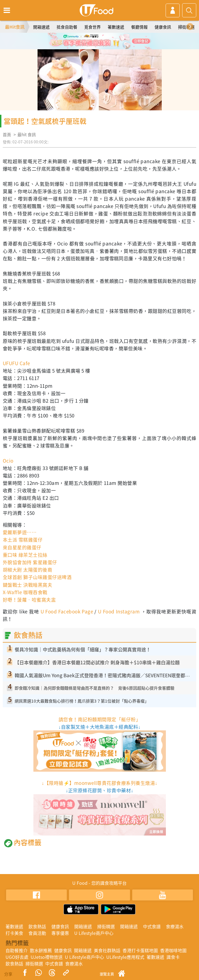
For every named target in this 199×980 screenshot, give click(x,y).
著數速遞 (116, 27)
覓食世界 (92, 27)
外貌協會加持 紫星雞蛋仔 (30, 562)
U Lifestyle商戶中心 (94, 933)
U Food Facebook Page (66, 611)
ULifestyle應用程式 (125, 957)
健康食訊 (163, 27)
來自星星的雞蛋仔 (22, 547)
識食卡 (173, 957)
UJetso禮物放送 (47, 957)
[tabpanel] (99, 41)
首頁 (7, 135)
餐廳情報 (139, 27)
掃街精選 (186, 27)
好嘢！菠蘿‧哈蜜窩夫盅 (29, 600)
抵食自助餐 (67, 27)
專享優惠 (60, 933)
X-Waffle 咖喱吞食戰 (25, 592)
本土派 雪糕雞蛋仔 (23, 540)
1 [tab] (87, 47)
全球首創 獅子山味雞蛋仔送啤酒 (37, 577)
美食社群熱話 (107, 950)
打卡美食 (14, 933)
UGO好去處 (17, 957)
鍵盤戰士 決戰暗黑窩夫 (27, 585)
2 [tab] (95, 47)
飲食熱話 (37, 926)
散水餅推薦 (41, 950)
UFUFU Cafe (16, 363)
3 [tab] (104, 47)
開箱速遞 (41, 27)
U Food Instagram (119, 611)
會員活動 (37, 933)
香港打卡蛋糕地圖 (140, 950)
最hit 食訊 (27, 135)
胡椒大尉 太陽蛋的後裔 (27, 570)
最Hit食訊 (15, 27)
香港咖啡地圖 (173, 950)
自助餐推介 (17, 950)
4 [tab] (112, 47)
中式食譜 (152, 926)
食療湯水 (175, 926)
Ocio (8, 461)
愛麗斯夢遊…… (20, 532)
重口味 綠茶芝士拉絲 (25, 555)
